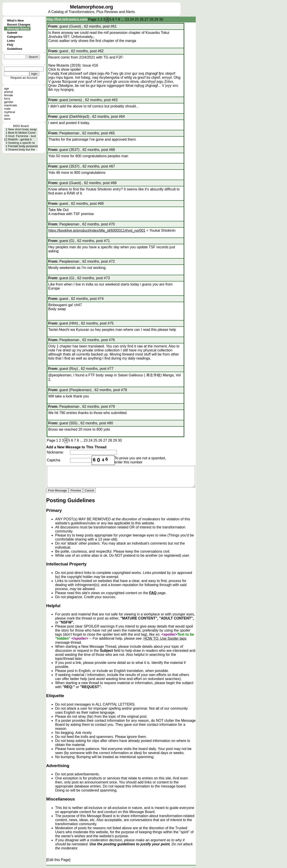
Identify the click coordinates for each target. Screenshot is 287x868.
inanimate (11, 105)
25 (137, 19)
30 (161, 19)
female (9, 95)
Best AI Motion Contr (22, 133)
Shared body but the (22, 149)
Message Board (18, 29)
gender (9, 102)
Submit (12, 33)
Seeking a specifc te (21, 143)
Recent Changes (19, 25)
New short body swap (22, 129)
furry (7, 99)
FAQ (10, 45)
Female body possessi (23, 146)
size (7, 115)
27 (146, 19)
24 (132, 19)
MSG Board (21, 126)
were (7, 119)
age (7, 88)
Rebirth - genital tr (20, 139)
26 (141, 19)
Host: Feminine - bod (22, 136)
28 (151, 19)
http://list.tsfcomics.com (67, 19)
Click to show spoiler (65, 69)
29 (156, 19)
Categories (15, 37)
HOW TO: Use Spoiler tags (165, 638)
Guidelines (15, 49)
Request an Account (24, 78)
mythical (10, 112)
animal (8, 92)
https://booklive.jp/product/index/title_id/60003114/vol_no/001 (97, 230)
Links (11, 41)
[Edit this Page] (58, 860)
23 (127, 19)
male (7, 109)
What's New (15, 21)
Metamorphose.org (91, 7)
